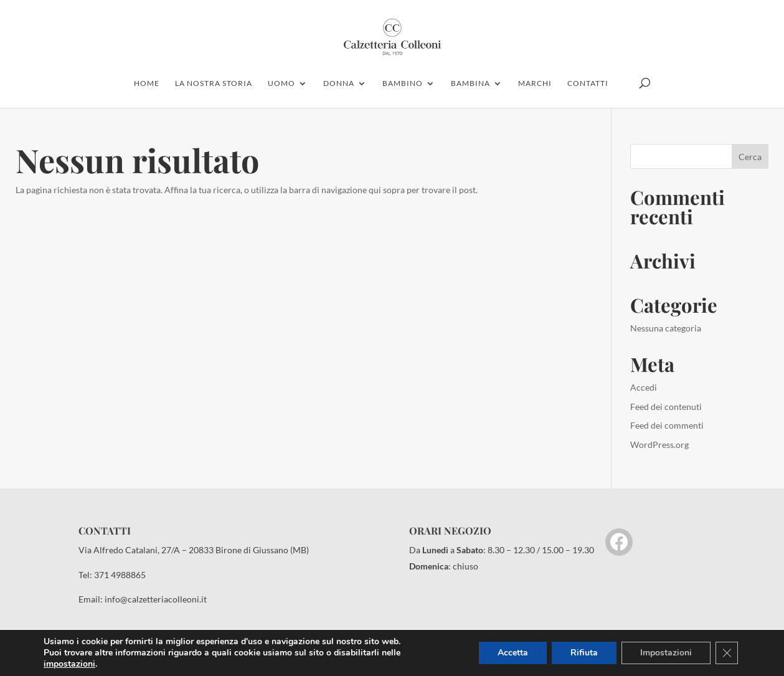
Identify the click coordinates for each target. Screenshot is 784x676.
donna (339, 83)
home (147, 83)
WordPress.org (659, 445)
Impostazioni (666, 653)
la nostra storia (214, 83)
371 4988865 (120, 575)
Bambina (470, 83)
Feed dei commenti (667, 425)
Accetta (513, 653)
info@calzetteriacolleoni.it (156, 599)
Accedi (644, 387)
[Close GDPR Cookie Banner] (727, 653)
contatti (588, 83)
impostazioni (69, 664)
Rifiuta (584, 653)
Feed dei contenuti (666, 407)
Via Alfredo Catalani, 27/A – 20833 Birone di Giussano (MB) (194, 550)
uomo (281, 83)
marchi (535, 83)
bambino (403, 83)
